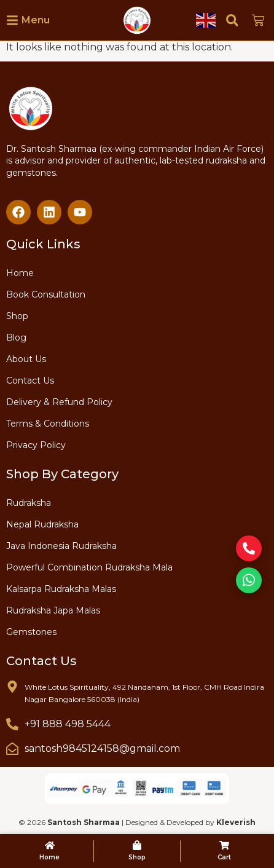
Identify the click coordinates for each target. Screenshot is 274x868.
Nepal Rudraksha (42, 524)
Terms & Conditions (48, 424)
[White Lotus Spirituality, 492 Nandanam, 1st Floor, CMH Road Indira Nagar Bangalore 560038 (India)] (12, 687)
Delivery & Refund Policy (59, 402)
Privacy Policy (36, 445)
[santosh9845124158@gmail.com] (12, 749)
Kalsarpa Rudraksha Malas (61, 589)
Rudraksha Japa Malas (53, 610)
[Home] (50, 845)
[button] (232, 20)
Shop (17, 316)
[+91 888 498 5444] (12, 724)
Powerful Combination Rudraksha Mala (89, 567)
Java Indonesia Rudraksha (61, 546)
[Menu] (12, 20)
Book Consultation (46, 294)
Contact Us (30, 381)
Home (20, 273)
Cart (224, 857)
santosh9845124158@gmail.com (102, 748)
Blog (16, 337)
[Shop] (137, 845)
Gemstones (31, 632)
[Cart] (224, 845)
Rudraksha (29, 503)
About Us (26, 359)
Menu (36, 20)
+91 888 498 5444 (68, 724)
